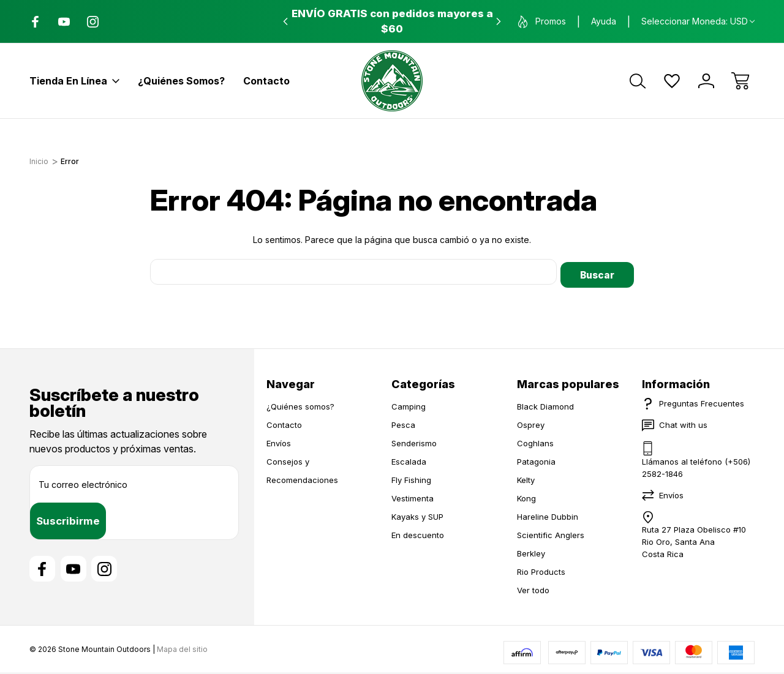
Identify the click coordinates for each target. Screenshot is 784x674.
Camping (409, 403)
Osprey (531, 422)
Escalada (409, 459)
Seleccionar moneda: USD (698, 21)
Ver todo (533, 587)
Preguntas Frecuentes (702, 400)
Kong (526, 495)
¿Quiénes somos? (181, 81)
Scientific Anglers (551, 532)
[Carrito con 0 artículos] (741, 81)
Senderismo (414, 440)
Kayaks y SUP (417, 514)
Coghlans (535, 440)
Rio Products (541, 569)
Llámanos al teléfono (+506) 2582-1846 (696, 465)
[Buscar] (638, 81)
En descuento (418, 532)
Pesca (403, 422)
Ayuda (604, 21)
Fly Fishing (411, 477)
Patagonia (536, 459)
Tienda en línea (74, 81)
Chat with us (683, 422)
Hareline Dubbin (548, 514)
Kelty (526, 477)
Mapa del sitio (182, 649)
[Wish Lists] (672, 81)
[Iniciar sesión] (706, 81)
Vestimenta (413, 495)
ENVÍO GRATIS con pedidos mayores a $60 (392, 21)
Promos (542, 22)
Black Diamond (545, 403)
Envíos (279, 440)
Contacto (266, 81)
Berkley (531, 550)
